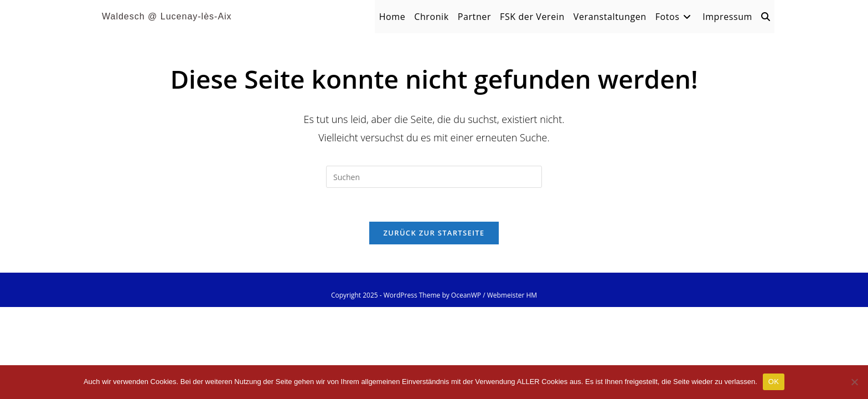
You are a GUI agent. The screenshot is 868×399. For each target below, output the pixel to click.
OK (774, 382)
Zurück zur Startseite (434, 233)
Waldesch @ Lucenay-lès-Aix (167, 16)
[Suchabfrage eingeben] (434, 177)
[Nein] (854, 382)
